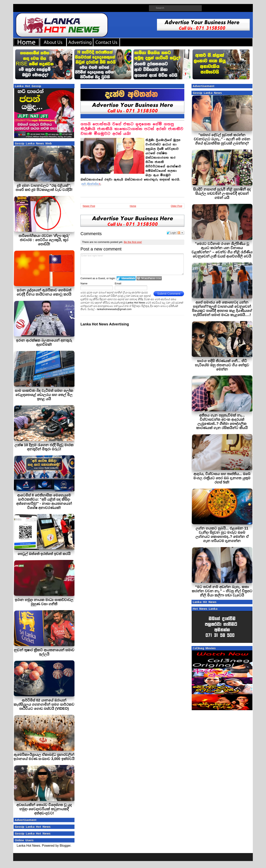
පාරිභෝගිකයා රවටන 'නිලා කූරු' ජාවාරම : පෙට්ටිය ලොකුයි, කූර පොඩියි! (44, 240)
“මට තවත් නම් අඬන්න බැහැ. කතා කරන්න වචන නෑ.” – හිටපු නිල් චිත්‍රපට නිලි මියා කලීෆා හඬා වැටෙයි (222, 591)
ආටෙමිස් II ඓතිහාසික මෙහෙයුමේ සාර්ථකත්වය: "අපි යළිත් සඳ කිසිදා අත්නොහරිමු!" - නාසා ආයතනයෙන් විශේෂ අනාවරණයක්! (44, 501)
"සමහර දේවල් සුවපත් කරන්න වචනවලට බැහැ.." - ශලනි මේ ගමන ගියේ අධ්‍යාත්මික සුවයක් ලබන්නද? (222, 139)
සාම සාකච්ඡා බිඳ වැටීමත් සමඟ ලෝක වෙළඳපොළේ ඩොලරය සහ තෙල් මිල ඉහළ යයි (44, 395)
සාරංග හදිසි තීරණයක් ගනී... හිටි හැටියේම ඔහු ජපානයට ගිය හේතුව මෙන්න (222, 365)
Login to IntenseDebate (126, 278)
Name (84, 283)
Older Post (176, 206)
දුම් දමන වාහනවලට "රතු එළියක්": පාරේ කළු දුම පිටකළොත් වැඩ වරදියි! (44, 188)
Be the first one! (133, 242)
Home (133, 206)
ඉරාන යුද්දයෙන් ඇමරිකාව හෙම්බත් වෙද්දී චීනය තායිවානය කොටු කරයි (44, 292)
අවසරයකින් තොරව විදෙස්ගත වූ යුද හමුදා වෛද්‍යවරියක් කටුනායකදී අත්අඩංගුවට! (44, 809)
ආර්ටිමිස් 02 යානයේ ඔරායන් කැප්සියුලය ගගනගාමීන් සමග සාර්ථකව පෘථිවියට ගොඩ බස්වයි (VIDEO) (44, 704)
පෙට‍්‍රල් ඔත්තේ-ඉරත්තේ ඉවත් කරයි (44, 554)
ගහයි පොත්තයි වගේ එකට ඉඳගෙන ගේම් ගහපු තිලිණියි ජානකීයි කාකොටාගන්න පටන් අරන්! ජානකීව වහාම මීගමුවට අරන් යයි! (132, 129)
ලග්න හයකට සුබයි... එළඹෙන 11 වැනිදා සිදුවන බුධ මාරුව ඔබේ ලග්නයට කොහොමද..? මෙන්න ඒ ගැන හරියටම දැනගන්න (222, 535)
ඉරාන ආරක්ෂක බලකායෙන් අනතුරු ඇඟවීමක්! (44, 342)
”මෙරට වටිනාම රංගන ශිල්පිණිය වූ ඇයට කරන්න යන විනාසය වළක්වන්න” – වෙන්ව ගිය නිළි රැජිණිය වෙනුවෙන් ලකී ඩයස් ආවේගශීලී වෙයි (222, 250)
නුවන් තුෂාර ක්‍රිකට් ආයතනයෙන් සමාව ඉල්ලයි (44, 652)
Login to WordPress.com (149, 278)
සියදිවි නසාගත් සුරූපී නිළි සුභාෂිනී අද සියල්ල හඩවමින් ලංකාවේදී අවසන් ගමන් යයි (222, 193)
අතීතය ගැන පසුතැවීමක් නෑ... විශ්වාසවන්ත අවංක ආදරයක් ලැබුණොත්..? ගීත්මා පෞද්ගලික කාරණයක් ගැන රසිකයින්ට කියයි (222, 422)
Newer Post (89, 206)
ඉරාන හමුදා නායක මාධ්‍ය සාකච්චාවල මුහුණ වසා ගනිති (44, 602)
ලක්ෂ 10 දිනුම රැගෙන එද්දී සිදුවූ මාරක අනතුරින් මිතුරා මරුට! (44, 447)
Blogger (65, 846)
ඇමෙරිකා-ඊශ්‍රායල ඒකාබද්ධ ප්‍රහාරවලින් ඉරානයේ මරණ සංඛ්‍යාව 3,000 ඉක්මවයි (44, 757)
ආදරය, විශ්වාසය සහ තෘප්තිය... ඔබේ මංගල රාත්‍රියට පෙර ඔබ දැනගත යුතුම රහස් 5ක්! (222, 478)
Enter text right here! (132, 264)
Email (118, 283)
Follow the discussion (181, 233)
